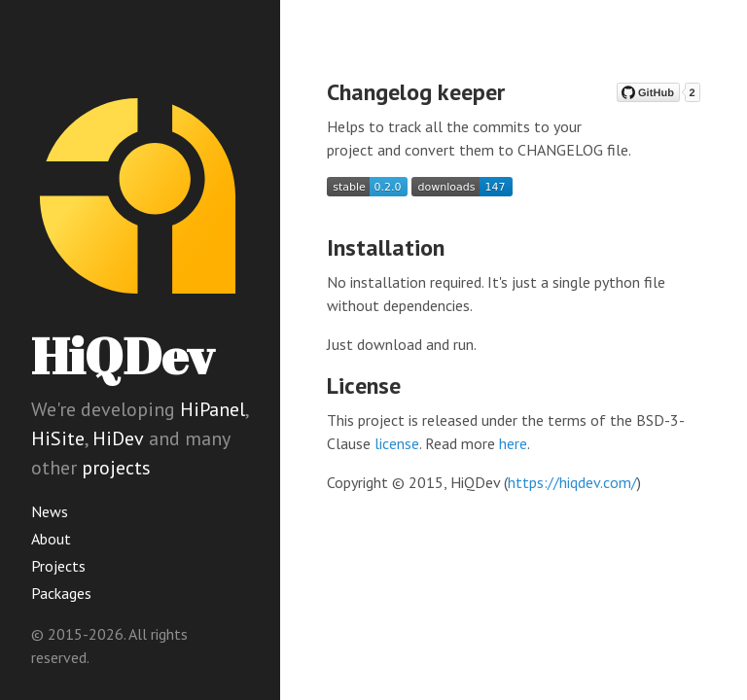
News (50, 511)
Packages (61, 593)
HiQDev (123, 355)
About (51, 539)
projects (116, 468)
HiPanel (213, 409)
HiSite (58, 438)
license (397, 443)
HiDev (118, 438)
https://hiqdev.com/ (572, 482)
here (513, 443)
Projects (58, 566)
